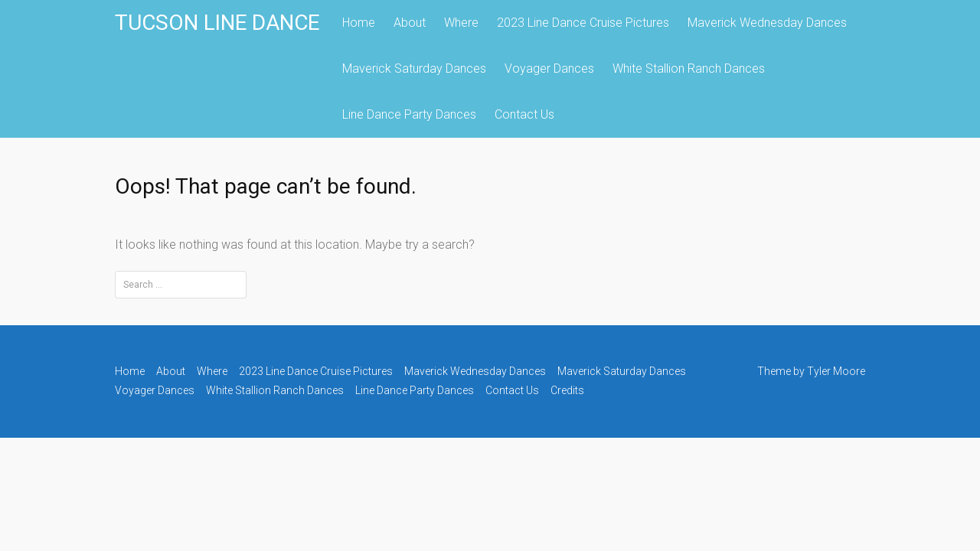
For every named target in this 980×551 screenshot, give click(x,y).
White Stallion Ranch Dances (689, 68)
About (410, 23)
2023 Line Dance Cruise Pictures (583, 23)
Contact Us (524, 114)
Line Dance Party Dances (409, 114)
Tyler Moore (836, 371)
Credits (567, 390)
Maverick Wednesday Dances (767, 23)
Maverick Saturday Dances (414, 68)
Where (461, 23)
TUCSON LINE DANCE (217, 23)
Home (359, 23)
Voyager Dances (549, 68)
